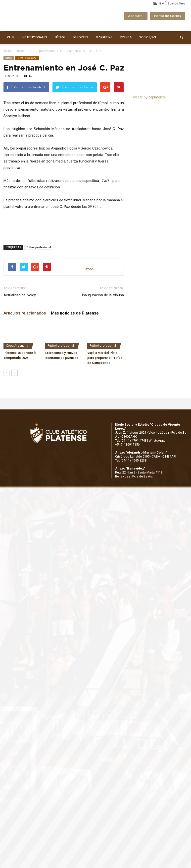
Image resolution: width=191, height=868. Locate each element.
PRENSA (126, 37)
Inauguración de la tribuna (103, 295)
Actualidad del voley (20, 295)
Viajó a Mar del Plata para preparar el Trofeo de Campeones (105, 358)
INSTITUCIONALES (35, 37)
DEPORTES (81, 37)
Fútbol (20, 51)
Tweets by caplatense (148, 97)
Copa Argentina (17, 346)
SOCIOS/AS (148, 37)
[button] (182, 38)
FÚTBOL (60, 37)
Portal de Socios (167, 16)
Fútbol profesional (42, 51)
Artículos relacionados (25, 313)
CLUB (11, 37)
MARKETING (104, 37)
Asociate (136, 16)
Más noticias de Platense (75, 313)
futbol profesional (39, 247)
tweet (89, 269)
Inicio (7, 51)
